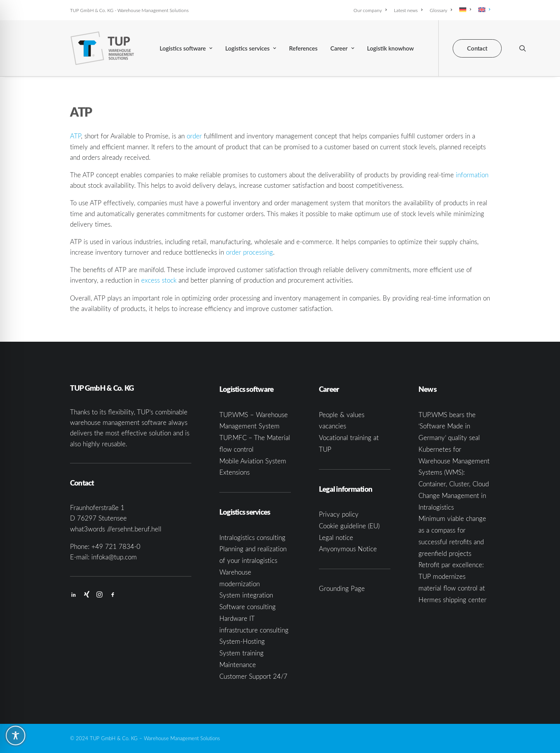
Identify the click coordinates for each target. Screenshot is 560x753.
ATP (75, 136)
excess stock (159, 280)
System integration (246, 595)
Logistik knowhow (390, 48)
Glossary (441, 10)
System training (241, 653)
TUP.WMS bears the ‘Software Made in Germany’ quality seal (449, 426)
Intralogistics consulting (252, 537)
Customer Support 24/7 (253, 676)
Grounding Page (342, 588)
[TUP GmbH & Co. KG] (102, 48)
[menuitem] (371, 10)
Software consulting (248, 607)
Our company (370, 10)
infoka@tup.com (114, 557)
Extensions (234, 472)
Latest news (408, 10)
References (303, 48)
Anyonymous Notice (348, 549)
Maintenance (238, 665)
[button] (523, 48)
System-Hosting (242, 641)
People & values (342, 415)
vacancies (332, 426)
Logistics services (251, 48)
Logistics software (186, 48)
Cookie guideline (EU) (349, 526)
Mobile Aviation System (253, 461)
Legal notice (336, 537)
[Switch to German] (465, 10)
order (194, 136)
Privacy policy (339, 514)
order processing (249, 252)
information (472, 175)
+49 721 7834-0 (116, 546)
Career (342, 48)
